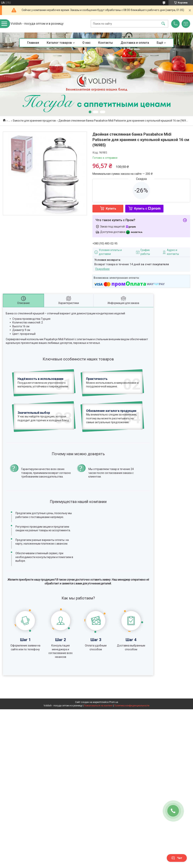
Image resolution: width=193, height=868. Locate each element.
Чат (177, 858)
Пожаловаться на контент (98, 706)
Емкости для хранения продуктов (34, 121)
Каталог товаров (59, 43)
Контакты (106, 43)
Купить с (147, 209)
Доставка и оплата (135, 43)
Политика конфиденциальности (132, 706)
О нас (86, 43)
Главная (33, 43)
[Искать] (163, 24)
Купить (111, 209)
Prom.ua (114, 702)
